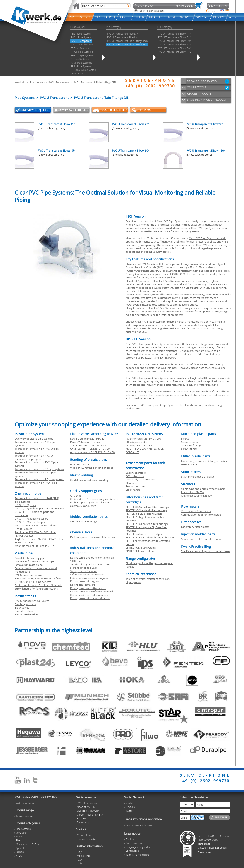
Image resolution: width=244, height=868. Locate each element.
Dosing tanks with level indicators (90, 598)
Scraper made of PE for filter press (201, 539)
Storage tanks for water (84, 571)
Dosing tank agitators (83, 585)
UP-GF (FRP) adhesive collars (31, 519)
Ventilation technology (84, 521)
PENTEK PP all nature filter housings (147, 524)
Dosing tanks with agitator (86, 581)
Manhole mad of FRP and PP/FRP (34, 546)
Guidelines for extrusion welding (89, 480)
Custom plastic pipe (114, 110)
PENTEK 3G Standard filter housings (146, 510)
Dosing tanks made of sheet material (92, 591)
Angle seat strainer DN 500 (196, 496)
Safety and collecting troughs (87, 574)
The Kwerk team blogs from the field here (205, 551)
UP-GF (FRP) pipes (25, 505)
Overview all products (74, 110)
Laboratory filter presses (195, 527)
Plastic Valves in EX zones (85, 442)
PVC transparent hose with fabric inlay (93, 537)
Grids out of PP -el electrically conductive (94, 499)
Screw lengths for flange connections (36, 589)
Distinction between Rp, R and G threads (38, 585)
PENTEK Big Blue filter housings (144, 514)
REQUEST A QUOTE (199, 94)
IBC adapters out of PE (139, 442)
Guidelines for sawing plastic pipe (34, 561)
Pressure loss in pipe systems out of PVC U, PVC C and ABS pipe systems (38, 580)
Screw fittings (189, 449)
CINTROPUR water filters (140, 551)
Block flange (133, 490)
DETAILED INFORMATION (203, 81)
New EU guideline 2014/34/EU (87, 439)
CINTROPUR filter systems (141, 548)
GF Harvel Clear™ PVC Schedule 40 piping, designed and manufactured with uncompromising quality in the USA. (174, 328)
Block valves (22, 608)
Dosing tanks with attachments (88, 588)
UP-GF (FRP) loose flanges (30, 522)
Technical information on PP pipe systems (39, 469)
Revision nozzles (135, 486)
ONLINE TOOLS (196, 87)
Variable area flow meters (196, 511)
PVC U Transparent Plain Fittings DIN (95, 82)
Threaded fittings (191, 445)
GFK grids (76, 496)
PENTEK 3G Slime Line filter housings (147, 507)
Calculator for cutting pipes (31, 558)
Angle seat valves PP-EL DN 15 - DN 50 (92, 452)
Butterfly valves (24, 611)
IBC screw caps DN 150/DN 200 (143, 439)
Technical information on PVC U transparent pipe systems (34, 457)
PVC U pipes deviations (28, 575)
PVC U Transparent (59, 82)
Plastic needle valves (27, 614)
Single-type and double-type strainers (203, 489)
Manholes (131, 483)
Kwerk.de (20, 82)
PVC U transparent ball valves (32, 601)
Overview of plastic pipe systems (34, 439)
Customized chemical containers (89, 595)
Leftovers (144, 110)
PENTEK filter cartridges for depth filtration (151, 537)
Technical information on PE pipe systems (39, 479)
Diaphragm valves (25, 604)
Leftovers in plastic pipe (29, 565)
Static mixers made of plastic (198, 477)
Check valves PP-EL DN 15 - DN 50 (90, 449)
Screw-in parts (189, 442)
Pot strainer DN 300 (192, 492)
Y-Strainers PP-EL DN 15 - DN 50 (89, 445)
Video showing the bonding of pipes (92, 468)
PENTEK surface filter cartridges (144, 534)
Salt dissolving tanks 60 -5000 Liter (90, 564)
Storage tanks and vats (83, 568)
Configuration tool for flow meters (201, 515)
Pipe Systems (37, 82)
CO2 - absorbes (135, 476)
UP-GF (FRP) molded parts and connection (39, 508)
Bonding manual (80, 464)
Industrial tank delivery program (89, 578)
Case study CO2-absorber (140, 479)
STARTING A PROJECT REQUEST (207, 100)
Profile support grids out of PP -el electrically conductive (90, 504)
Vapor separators (136, 473)
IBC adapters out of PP (139, 445)
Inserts (185, 439)
